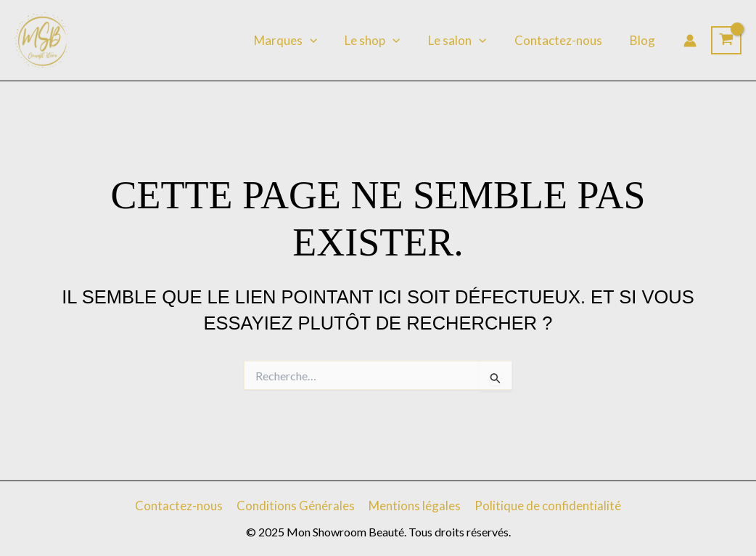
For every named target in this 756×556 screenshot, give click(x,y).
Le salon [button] (465, 41)
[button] (324, 41)
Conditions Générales (296, 506)
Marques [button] (300, 41)
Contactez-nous (563, 40)
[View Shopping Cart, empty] (726, 41)
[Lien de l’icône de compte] (690, 41)
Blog (644, 40)
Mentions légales (414, 506)
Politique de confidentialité (546, 506)
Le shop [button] (384, 41)
